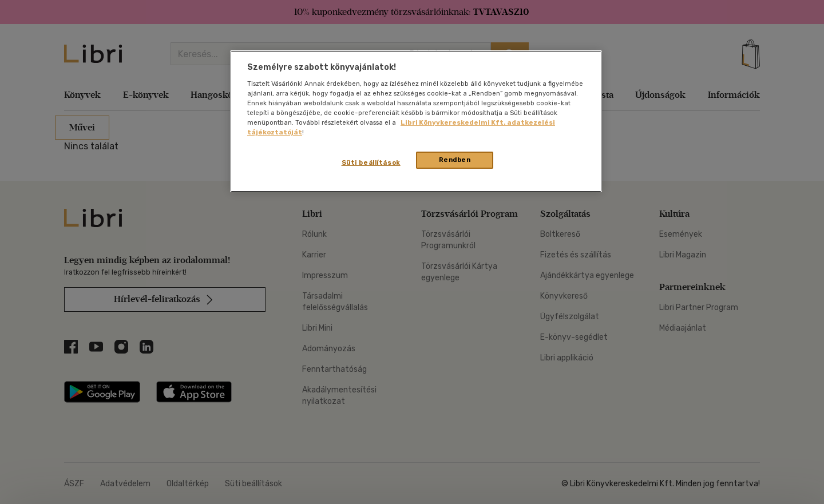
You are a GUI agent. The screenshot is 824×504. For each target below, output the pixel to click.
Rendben (455, 160)
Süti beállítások (371, 162)
